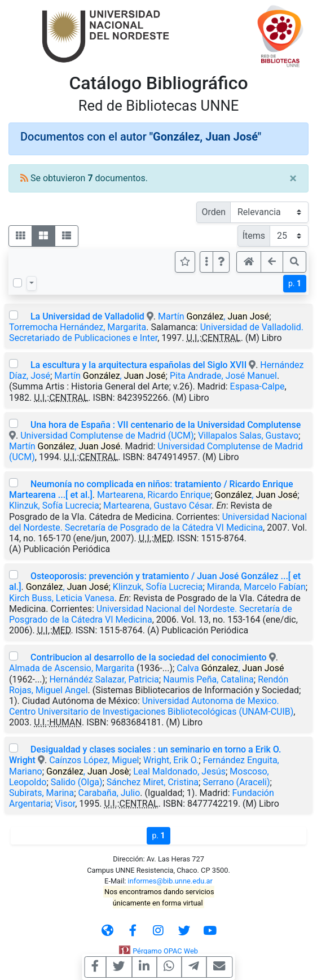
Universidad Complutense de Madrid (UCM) (107, 436)
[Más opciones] (206, 262)
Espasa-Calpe (257, 386)
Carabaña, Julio (109, 793)
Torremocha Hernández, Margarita (78, 327)
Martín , (213, 316)
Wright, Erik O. (171, 760)
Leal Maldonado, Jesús (179, 771)
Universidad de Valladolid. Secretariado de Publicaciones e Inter (156, 333)
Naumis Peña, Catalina (208, 679)
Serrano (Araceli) (236, 782)
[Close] (293, 178)
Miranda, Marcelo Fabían (256, 587)
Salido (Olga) (77, 782)
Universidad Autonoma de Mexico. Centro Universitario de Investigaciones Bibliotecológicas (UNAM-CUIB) (151, 706)
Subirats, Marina (41, 793)
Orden (213, 212)
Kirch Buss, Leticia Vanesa (62, 598)
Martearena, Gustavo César (157, 506)
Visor (65, 804)
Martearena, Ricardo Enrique (154, 495)
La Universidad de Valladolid (87, 316)
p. (295, 283)
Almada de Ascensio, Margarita (72, 668)
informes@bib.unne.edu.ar (170, 881)
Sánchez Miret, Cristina (153, 782)
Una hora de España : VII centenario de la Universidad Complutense (166, 425)
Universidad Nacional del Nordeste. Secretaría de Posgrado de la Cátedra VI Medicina (158, 522)
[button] (221, 262)
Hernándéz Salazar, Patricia (104, 679)
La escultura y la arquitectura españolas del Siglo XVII (138, 365)
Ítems (254, 236)
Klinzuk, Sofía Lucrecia (54, 506)
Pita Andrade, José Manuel (223, 376)
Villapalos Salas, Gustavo (248, 436)
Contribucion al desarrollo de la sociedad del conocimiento (149, 657)
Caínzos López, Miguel (94, 760)
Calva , (230, 668)
